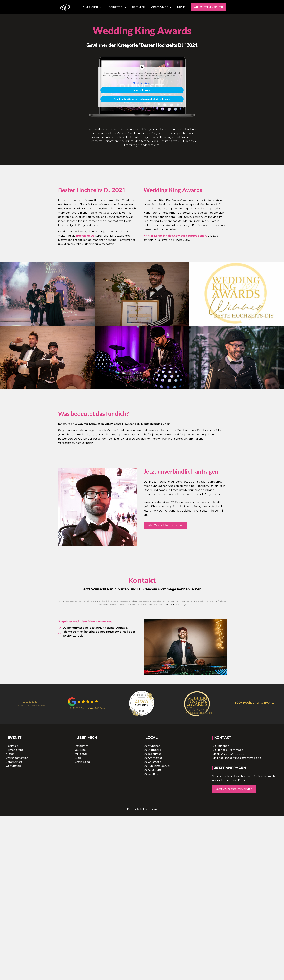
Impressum (150, 809)
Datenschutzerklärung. (174, 604)
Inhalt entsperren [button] (142, 90)
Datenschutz (135, 809)
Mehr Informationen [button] (142, 83)
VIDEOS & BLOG (161, 7)
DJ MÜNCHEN (92, 7)
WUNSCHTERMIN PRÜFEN (208, 7)
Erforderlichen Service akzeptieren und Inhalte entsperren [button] (142, 99)
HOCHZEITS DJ (117, 7)
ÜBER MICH (139, 7)
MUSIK (182, 7)
